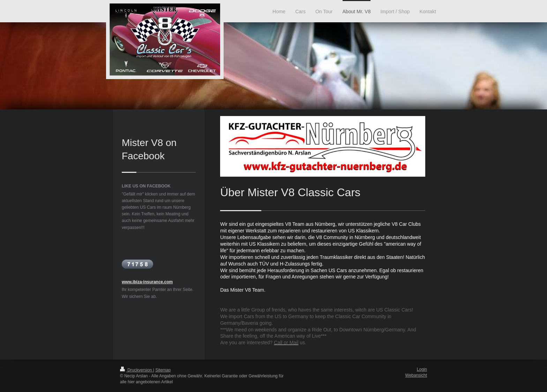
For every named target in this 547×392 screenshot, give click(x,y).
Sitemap (163, 370)
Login (422, 369)
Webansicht (416, 375)
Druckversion (137, 370)
